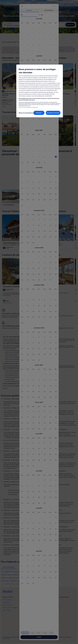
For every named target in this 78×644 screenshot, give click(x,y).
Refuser (39, 113)
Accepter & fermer (53, 113)
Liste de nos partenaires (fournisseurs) (28, 107)
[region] (40, 91)
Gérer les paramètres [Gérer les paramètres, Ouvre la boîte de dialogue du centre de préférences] (26, 113)
